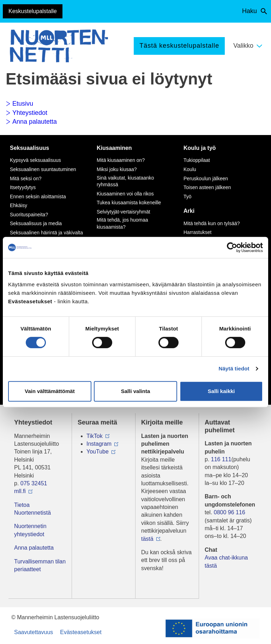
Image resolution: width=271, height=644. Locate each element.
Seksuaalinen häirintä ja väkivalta (46, 233)
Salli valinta (136, 391)
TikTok (95, 436)
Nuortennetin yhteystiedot (30, 530)
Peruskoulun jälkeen (206, 178)
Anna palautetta (31, 122)
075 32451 (34, 483)
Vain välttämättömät (50, 391)
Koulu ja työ (200, 148)
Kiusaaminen (114, 148)
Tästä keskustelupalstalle (179, 46)
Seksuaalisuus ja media (36, 223)
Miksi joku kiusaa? (117, 169)
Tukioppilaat (197, 160)
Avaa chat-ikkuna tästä (226, 561)
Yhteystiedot (26, 113)
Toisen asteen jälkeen (207, 187)
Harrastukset (197, 232)
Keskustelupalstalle (33, 11)
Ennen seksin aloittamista (38, 197)
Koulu (190, 169)
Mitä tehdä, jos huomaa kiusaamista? (122, 223)
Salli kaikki (221, 391)
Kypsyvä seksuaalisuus (35, 160)
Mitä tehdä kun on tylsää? (212, 223)
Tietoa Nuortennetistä (32, 509)
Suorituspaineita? (29, 215)
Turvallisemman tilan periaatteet (40, 565)
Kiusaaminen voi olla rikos (125, 194)
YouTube (98, 452)
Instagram (99, 444)
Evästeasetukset (81, 632)
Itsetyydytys (23, 187)
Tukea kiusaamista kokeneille (129, 203)
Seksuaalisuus (29, 148)
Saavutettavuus (34, 632)
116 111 (221, 459)
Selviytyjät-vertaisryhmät (124, 212)
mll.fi (20, 491)
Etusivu (19, 104)
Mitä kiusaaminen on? (121, 160)
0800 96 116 (230, 512)
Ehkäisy (19, 205)
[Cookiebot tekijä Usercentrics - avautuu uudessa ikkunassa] (232, 247)
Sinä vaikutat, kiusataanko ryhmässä (125, 181)
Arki (189, 211)
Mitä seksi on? (26, 178)
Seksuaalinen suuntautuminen (43, 169)
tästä (147, 539)
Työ (188, 197)
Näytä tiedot (234, 368)
